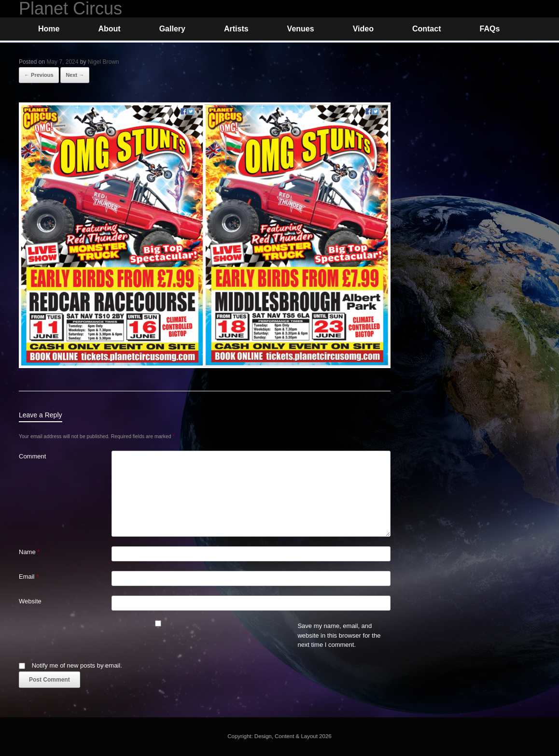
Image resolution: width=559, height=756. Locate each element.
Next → (75, 75)
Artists (236, 29)
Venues (301, 29)
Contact (427, 29)
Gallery (172, 29)
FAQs (489, 29)
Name (29, 552)
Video (363, 29)
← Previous (39, 75)
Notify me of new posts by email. (77, 665)
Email (29, 577)
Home (49, 29)
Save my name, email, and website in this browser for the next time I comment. (339, 635)
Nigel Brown (104, 62)
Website (30, 601)
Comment (32, 456)
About (109, 29)
